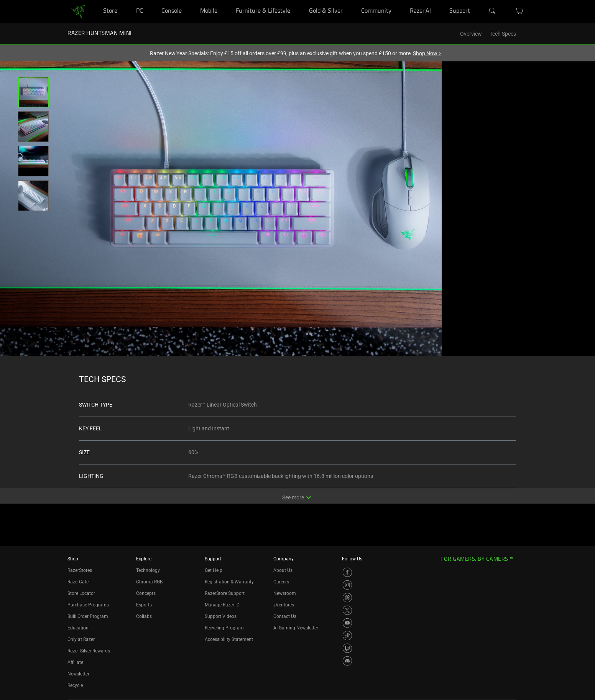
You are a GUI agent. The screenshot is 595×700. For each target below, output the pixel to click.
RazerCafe (78, 582)
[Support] (468, 0)
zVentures (284, 605)
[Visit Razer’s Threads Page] (347, 598)
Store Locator (81, 593)
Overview (471, 34)
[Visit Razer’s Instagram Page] (347, 585)
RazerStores (80, 570)
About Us (283, 570)
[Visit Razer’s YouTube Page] (347, 623)
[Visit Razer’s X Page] (347, 610)
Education (78, 628)
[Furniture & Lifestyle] (288, 0)
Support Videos (221, 616)
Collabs (144, 616)
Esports (144, 605)
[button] (33, 92)
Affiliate (75, 662)
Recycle (75, 685)
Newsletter (78, 674)
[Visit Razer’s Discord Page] (347, 661)
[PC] (141, 0)
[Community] (390, 0)
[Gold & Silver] (341, 0)
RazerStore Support (225, 593)
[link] (78, 11)
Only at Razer (81, 639)
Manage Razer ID (222, 605)
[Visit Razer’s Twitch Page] (347, 648)
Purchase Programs (88, 605)
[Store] (116, 0)
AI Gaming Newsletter (296, 628)
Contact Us (285, 616)
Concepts (146, 593)
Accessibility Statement (229, 639)
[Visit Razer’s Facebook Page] (347, 572)
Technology (148, 570)
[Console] (180, 0)
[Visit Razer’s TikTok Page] (347, 636)
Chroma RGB (149, 582)
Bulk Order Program (88, 616)
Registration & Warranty (229, 582)
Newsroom (285, 593)
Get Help (214, 570)
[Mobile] (216, 0)
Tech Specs (503, 34)
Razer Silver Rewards (89, 651)
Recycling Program (224, 628)
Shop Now (427, 53)
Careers (281, 582)
